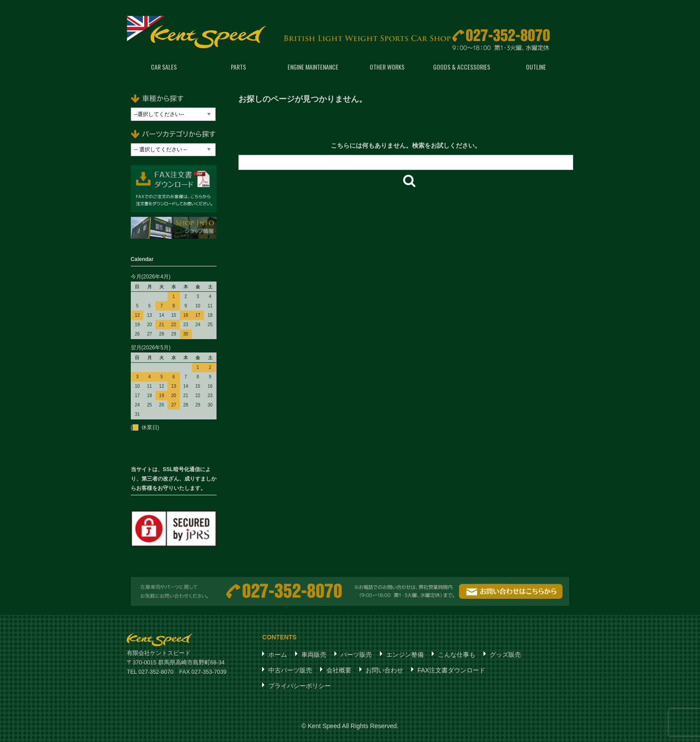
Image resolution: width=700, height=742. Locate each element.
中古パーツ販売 (290, 670)
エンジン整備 (405, 655)
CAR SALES (164, 67)
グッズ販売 (505, 655)
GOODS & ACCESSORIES (462, 67)
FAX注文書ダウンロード (451, 670)
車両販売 (314, 655)
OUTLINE (536, 67)
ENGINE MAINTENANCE (313, 67)
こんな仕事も (457, 655)
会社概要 (339, 670)
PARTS (238, 67)
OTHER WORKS (387, 67)
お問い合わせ (384, 670)
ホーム (278, 655)
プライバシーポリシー (300, 686)
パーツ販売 (356, 655)
